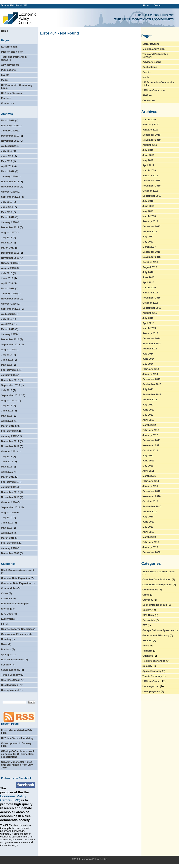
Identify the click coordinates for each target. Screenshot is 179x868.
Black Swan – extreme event (18, 570)
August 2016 (8, 268)
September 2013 (11, 385)
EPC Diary (7, 614)
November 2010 (10, 497)
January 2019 (9, 176)
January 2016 (9, 294)
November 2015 (10, 299)
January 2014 (9, 375)
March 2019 (8, 171)
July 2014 (7, 355)
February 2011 (9, 482)
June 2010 (7, 523)
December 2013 (10, 380)
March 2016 (8, 288)
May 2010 (7, 528)
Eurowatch (7, 619)
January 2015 (9, 334)
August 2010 (8, 512)
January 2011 (9, 487)
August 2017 (8, 232)
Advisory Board (10, 65)
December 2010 (10, 492)
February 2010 (9, 543)
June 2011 (7, 462)
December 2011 (10, 441)
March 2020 (8, 120)
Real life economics (13, 660)
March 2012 (8, 426)
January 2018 (9, 222)
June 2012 (7, 411)
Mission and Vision (12, 52)
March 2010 (8, 538)
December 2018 (10, 182)
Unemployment (10, 690)
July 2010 (7, 518)
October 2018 (9, 192)
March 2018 (8, 217)
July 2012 (7, 406)
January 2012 (9, 436)
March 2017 (8, 248)
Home (146, 5)
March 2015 (8, 329)
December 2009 (10, 553)
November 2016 (10, 258)
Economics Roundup (13, 604)
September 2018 (11, 197)
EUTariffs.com (9, 47)
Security (6, 665)
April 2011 (7, 472)
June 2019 (7, 156)
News (4, 644)
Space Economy (11, 670)
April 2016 (7, 283)
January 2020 (9, 131)
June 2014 (7, 360)
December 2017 (10, 227)
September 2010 (11, 507)
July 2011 (7, 456)
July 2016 (7, 273)
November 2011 (10, 446)
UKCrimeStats (9, 680)
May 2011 (7, 467)
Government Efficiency (15, 634)
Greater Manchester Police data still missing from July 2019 (17, 765)
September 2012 (11, 395)
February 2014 (9, 370)
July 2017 (7, 238)
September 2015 (11, 309)
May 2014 (7, 365)
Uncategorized (10, 685)
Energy (5, 609)
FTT (3, 624)
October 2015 (9, 304)
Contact (158, 5)
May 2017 (7, 243)
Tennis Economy (11, 675)
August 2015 (8, 314)
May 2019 (7, 161)
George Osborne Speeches (17, 629)
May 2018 (7, 212)
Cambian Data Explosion (15, 578)
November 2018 (10, 187)
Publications (8, 70)
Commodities (9, 588)
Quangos (6, 654)
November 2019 (10, 141)
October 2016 (9, 263)
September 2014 (11, 344)
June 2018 (7, 207)
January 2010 (9, 548)
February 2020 (9, 125)
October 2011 (9, 451)
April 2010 (7, 533)
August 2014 (8, 350)
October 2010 (9, 502)
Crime (5, 593)
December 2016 (10, 253)
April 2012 (7, 421)
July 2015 (7, 319)
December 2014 (10, 339)
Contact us (7, 103)
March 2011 (8, 477)
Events (5, 75)
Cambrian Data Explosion (16, 583)
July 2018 (7, 202)
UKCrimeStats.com (12, 93)
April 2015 (7, 324)
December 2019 (10, 136)
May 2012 (7, 416)
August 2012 (8, 400)
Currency (7, 598)
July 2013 (7, 390)
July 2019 (7, 151)
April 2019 (7, 166)
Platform (6, 98)
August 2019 (8, 146)
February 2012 (9, 431)
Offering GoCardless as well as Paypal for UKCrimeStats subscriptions (17, 754)
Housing (6, 639)
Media (5, 80)
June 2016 (7, 278)
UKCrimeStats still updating (17, 738)
